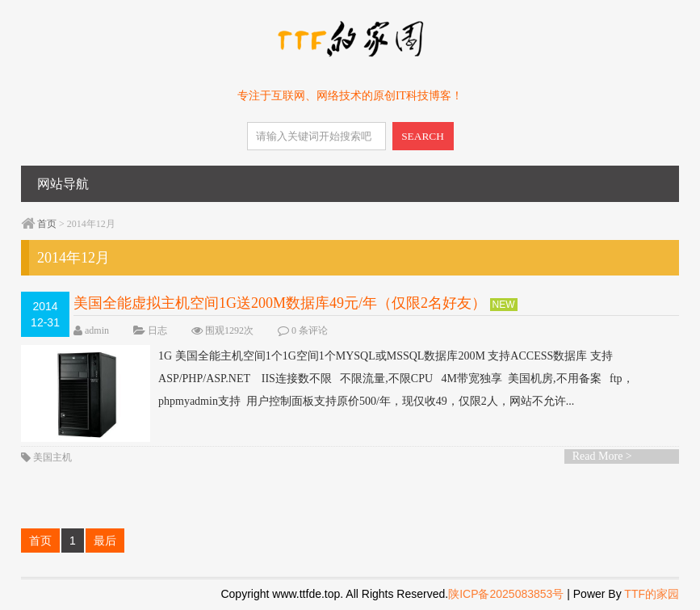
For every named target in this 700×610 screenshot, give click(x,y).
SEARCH (423, 136)
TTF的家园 (652, 594)
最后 (105, 541)
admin (97, 330)
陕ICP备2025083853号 (506, 594)
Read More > (602, 456)
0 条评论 (310, 330)
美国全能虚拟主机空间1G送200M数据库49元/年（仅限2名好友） (280, 303)
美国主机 (52, 457)
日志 (157, 330)
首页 (47, 224)
